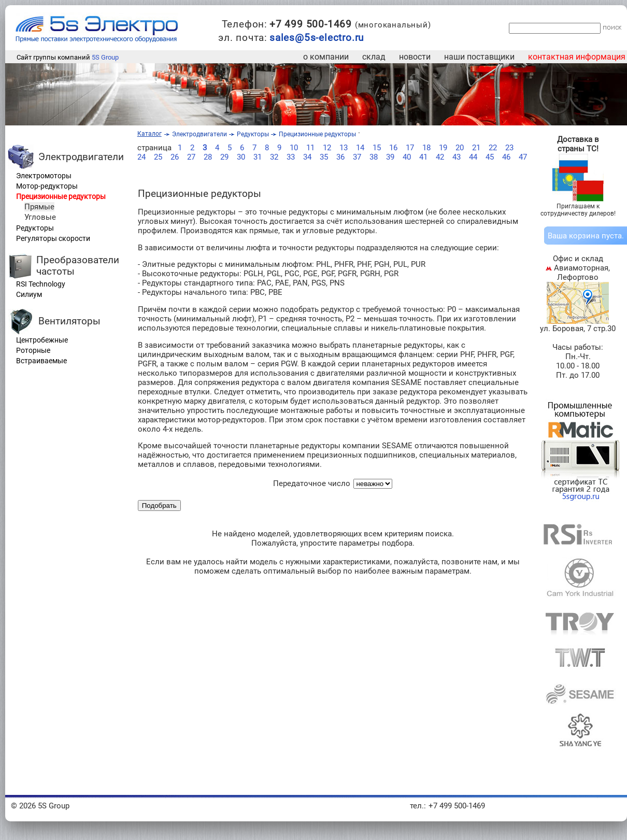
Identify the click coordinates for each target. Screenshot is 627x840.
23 (509, 148)
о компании (326, 57)
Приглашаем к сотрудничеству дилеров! (578, 210)
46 (506, 157)
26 (175, 157)
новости (415, 57)
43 (457, 157)
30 (241, 157)
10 (294, 148)
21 (476, 148)
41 (423, 157)
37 (357, 157)
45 (490, 157)
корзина (584, 236)
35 (324, 157)
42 (440, 157)
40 (407, 157)
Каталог (149, 134)
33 (291, 157)
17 (410, 148)
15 (377, 148)
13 (344, 148)
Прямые (39, 207)
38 (374, 157)
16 (393, 148)
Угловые (40, 217)
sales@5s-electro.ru (317, 38)
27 (191, 157)
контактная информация (577, 57)
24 (141, 157)
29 (224, 157)
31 (258, 157)
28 (208, 157)
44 (473, 157)
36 (340, 157)
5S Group (105, 57)
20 (460, 148)
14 (360, 148)
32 (274, 157)
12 (327, 148)
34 (307, 157)
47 (523, 157)
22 (493, 148)
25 (158, 157)
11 (310, 148)
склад (374, 57)
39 (390, 157)
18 (426, 148)
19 (443, 148)
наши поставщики (479, 57)
